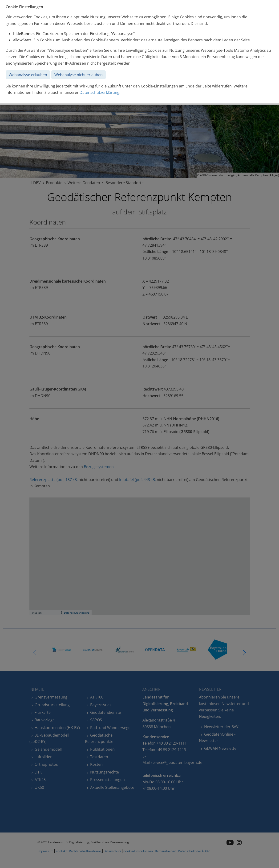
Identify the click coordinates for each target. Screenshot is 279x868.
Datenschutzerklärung (99, 92)
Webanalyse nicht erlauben (79, 75)
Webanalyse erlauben (28, 75)
